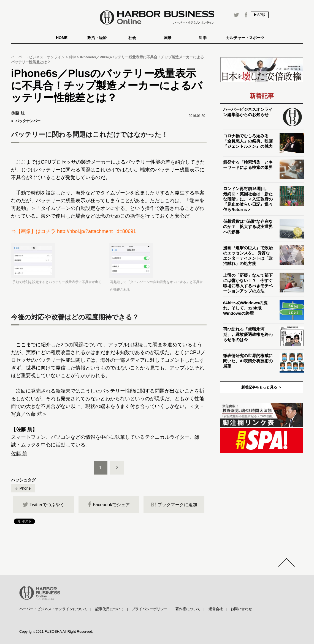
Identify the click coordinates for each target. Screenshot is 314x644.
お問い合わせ (241, 609)
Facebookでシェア (109, 505)
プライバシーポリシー (150, 609)
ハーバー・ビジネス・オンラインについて (53, 609)
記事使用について (110, 609)
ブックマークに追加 (174, 505)
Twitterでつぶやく (44, 505)
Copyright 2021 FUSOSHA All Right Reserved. (56, 631)
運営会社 (216, 609)
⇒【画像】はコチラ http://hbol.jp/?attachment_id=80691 (74, 231)
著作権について (188, 609)
